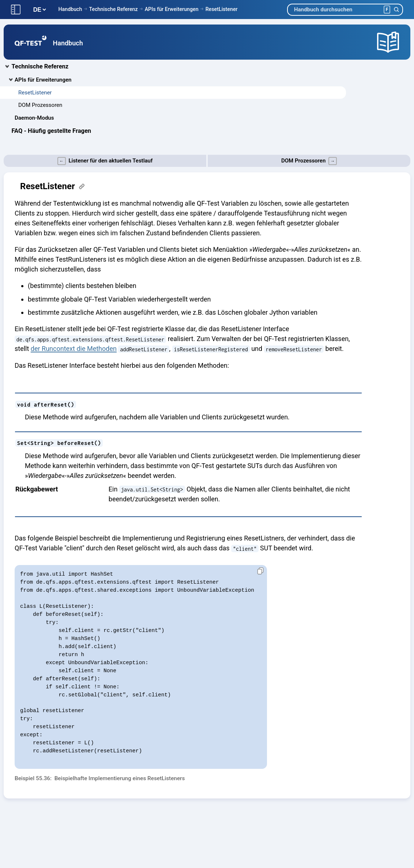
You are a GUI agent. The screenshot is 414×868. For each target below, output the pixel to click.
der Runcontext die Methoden (74, 349)
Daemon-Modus (34, 118)
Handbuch (70, 9)
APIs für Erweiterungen (172, 9)
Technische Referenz (113, 9)
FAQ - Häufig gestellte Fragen (52, 131)
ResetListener (222, 9)
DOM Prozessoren (40, 105)
